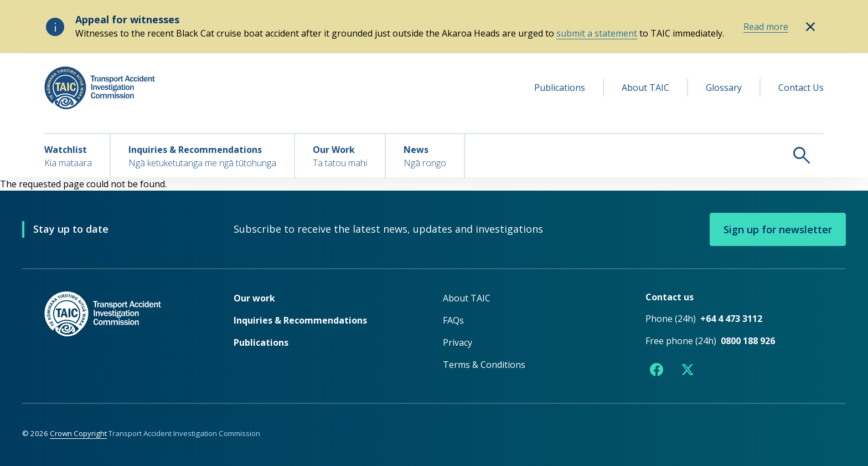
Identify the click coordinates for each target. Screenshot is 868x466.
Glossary (724, 88)
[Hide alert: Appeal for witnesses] (810, 27)
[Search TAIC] (644, 155)
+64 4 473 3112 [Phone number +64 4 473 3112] (731, 319)
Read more (766, 27)
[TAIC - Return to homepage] (122, 336)
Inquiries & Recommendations (300, 320)
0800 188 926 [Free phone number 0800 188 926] (748, 341)
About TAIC (645, 88)
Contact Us (801, 88)
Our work (254, 298)
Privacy (458, 342)
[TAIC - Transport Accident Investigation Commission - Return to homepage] (100, 88)
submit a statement (597, 33)
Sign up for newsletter (778, 229)
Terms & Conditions (484, 365)
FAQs (453, 320)
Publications (560, 88)
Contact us (670, 297)
